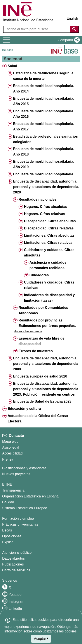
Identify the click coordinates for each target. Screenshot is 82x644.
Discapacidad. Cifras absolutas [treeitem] (50, 221)
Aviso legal (11, 447)
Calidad (8, 502)
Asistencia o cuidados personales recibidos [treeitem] (48, 265)
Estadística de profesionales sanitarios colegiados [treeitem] (45, 139)
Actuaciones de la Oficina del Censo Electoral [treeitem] (38, 419)
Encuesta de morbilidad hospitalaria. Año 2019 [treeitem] (44, 164)
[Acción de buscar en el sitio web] (74, 29)
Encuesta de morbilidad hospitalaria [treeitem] (43, 174)
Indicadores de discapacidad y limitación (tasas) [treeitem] (49, 298)
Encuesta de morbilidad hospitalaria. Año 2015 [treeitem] (44, 101)
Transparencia (13, 490)
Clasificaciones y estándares (24, 468)
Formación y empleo (18, 518)
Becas (7, 530)
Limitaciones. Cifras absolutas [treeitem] (49, 235)
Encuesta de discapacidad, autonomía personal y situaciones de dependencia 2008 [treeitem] (46, 364)
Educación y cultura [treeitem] (24, 409)
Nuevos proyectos (16, 474)
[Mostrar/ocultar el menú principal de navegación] (6, 40)
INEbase (8, 50)
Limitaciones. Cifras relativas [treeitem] (48, 243)
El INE (7, 484)
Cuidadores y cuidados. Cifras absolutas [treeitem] (49, 253)
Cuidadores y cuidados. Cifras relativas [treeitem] (49, 285)
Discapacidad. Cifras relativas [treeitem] (49, 228)
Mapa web (10, 442)
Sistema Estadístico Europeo (25, 508)
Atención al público (17, 553)
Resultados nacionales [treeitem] (38, 199)
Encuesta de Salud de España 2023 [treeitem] (42, 401)
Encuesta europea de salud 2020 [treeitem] (40, 376)
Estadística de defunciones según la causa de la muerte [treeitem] (43, 76)
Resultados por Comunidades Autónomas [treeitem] (43, 310)
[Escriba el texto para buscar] (37, 29)
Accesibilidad (12, 453)
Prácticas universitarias (20, 524)
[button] (68, 40)
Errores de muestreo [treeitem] (36, 351)
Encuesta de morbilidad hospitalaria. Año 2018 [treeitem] (44, 152)
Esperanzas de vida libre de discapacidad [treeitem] (42, 341)
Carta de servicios (16, 570)
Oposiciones (12, 536)
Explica (8, 542)
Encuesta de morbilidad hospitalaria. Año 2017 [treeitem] (44, 126)
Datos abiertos (13, 558)
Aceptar (41, 639)
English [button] (72, 18)
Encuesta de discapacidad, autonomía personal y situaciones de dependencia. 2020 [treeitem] (46, 187)
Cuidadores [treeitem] (39, 275)
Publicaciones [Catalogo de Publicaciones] (13, 564)
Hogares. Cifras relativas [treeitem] (45, 214)
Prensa (8, 459)
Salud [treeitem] (12, 66)
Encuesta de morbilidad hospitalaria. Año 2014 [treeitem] (44, 89)
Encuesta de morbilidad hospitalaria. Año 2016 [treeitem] (44, 114)
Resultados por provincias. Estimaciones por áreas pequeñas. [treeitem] (47, 323)
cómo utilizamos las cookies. (55, 631)
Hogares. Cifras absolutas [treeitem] (46, 207)
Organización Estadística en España (30, 496)
